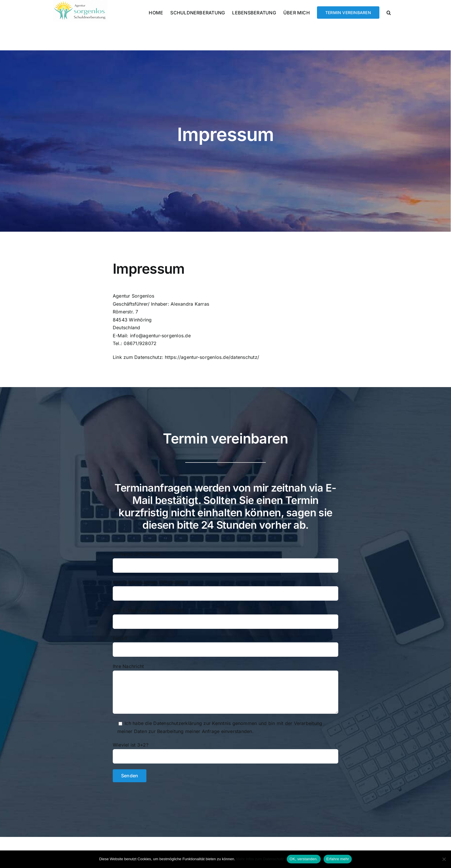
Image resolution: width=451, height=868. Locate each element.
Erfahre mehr (338, 859)
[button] (389, 12)
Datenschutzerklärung (178, 723)
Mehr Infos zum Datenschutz (260, 859)
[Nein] (444, 859)
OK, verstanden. (304, 859)
